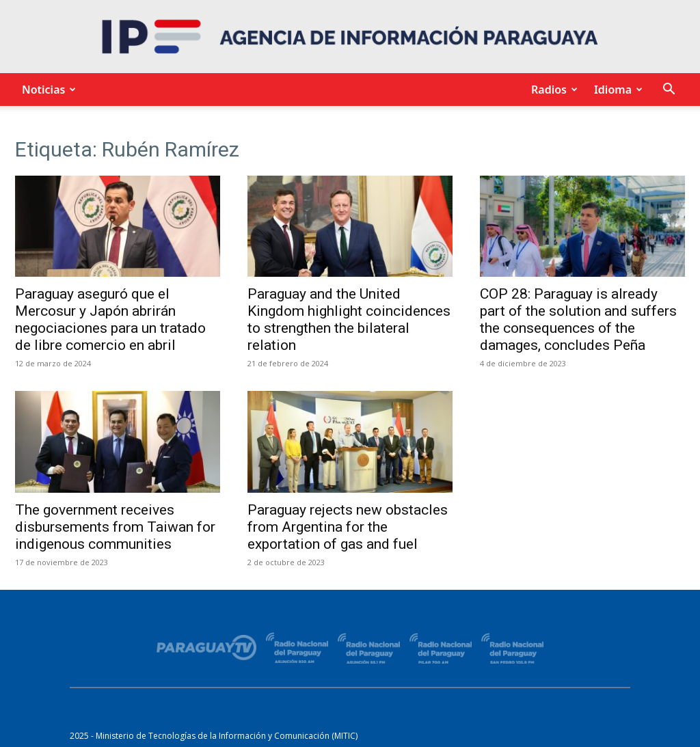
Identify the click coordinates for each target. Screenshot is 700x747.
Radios (552, 90)
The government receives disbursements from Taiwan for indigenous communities (115, 527)
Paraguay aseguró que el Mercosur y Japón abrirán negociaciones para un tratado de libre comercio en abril (110, 320)
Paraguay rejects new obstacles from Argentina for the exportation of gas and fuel (348, 527)
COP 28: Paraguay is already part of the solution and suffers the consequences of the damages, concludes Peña (578, 320)
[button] (669, 91)
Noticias (47, 90)
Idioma (616, 90)
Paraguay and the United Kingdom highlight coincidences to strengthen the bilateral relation (349, 320)
